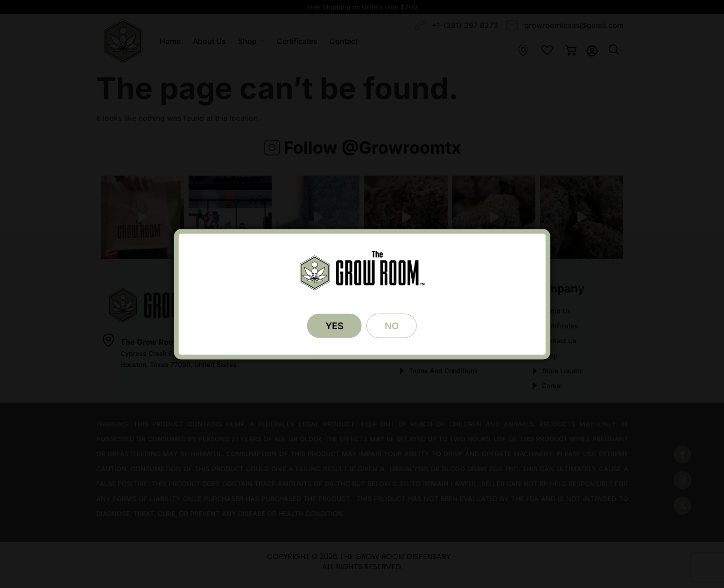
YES (334, 326)
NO (393, 326)
